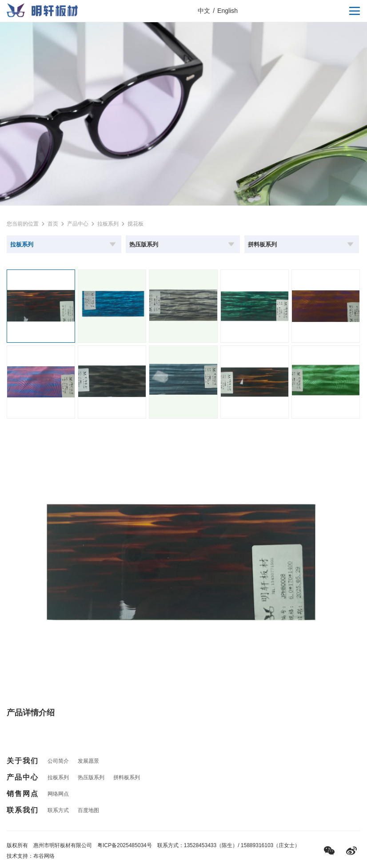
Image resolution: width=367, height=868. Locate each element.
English (227, 11)
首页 (53, 224)
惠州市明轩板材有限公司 (63, 845)
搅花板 (136, 224)
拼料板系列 (127, 777)
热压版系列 (91, 777)
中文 (204, 11)
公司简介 (58, 761)
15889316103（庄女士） (270, 845)
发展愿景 (88, 761)
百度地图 (88, 810)
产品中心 (78, 224)
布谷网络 (44, 856)
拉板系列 (108, 224)
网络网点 (58, 794)
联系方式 (58, 810)
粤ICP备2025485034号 (125, 845)
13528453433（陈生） (211, 845)
